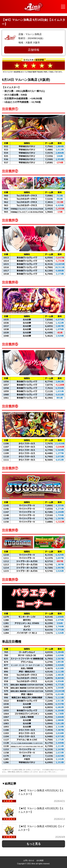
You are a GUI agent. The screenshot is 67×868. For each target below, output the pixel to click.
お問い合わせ (29, 860)
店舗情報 (34, 50)
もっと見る (34, 844)
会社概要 (40, 860)
